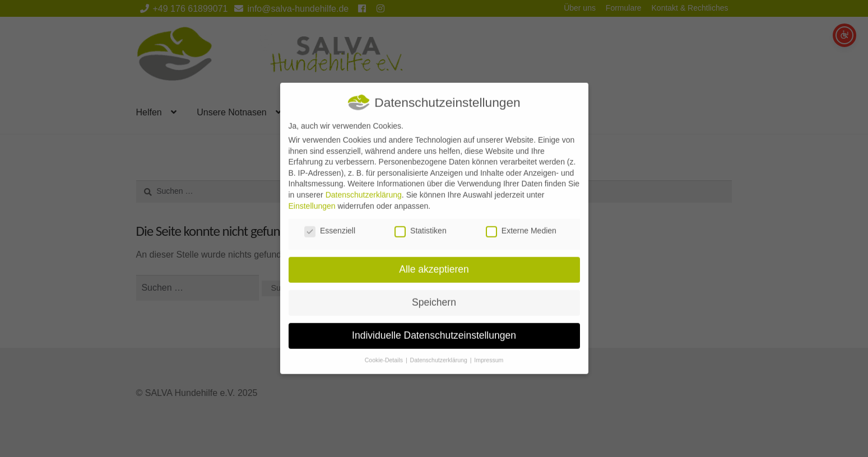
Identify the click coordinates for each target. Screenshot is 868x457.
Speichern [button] (434, 295)
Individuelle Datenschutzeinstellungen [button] (434, 328)
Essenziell (330, 224)
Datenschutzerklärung (364, 188)
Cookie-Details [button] (385, 353)
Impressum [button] (489, 353)
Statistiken (421, 224)
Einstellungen (312, 199)
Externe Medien (521, 224)
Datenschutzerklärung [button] (440, 353)
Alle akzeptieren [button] (434, 262)
